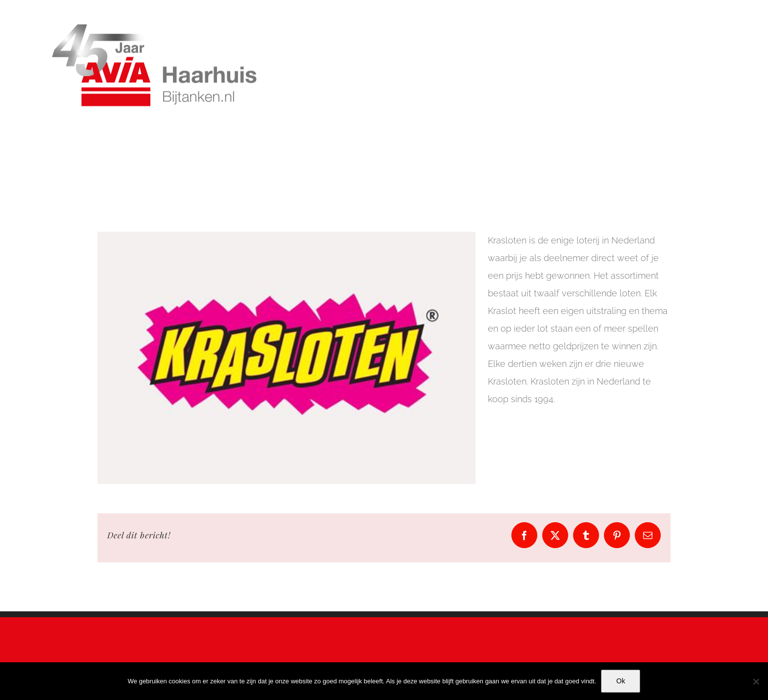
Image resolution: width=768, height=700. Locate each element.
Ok (621, 681)
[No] (756, 681)
